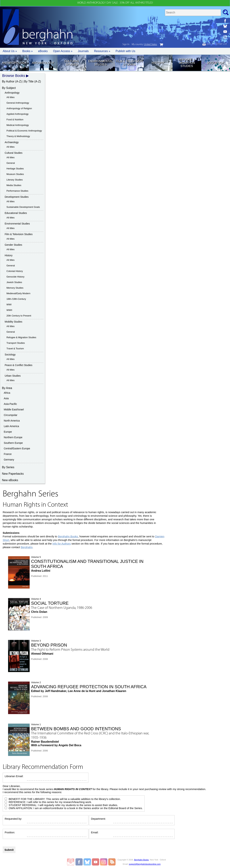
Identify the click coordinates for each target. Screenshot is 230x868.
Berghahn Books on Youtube (96, 862)
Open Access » (63, 51)
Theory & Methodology (18, 136)
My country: (144, 44)
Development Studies (17, 197)
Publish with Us (125, 51)
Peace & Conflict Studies (19, 365)
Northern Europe (13, 437)
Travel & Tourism (15, 349)
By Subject (9, 88)
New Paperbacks (13, 474)
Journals (83, 51)
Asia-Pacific (10, 404)
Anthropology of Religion (19, 108)
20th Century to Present (19, 316)
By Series (8, 467)
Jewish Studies (14, 282)
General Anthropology (18, 103)
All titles (11, 97)
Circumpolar (11, 415)
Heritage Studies (15, 169)
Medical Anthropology (18, 125)
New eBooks (10, 480)
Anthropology (14, 63)
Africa (7, 393)
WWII (9, 310)
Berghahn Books (68, 536)
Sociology (215, 63)
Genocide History (15, 277)
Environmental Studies (101, 63)
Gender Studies (13, 245)
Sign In (126, 44)
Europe (8, 432)
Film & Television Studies (129, 63)
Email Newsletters (71, 862)
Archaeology (43, 63)
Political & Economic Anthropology (24, 131)
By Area (7, 388)
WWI (9, 305)
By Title (29, 81)
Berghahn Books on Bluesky (88, 862)
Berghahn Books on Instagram (104, 862)
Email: (95, 832)
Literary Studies (15, 180)
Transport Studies (16, 343)
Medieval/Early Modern (18, 293)
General (11, 163)
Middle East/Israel (14, 409)
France (8, 454)
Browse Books (14, 76)
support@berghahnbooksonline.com (145, 864)
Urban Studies (13, 376)
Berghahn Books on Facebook (80, 862)
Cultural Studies (72, 63)
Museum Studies (15, 174)
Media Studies (14, 185)
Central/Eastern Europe (17, 448)
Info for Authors (62, 544)
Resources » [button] (102, 51)
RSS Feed (112, 862)
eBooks (43, 51)
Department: (98, 819)
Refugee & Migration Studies (187, 63)
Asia (6, 398)
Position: (10, 832)
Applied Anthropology (18, 114)
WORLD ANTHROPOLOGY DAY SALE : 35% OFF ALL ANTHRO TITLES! (115, 3)
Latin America (11, 426)
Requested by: (13, 819)
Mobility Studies (13, 322)
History (158, 63)
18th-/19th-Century (16, 299)
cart (161, 45)
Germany (9, 460)
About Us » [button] (10, 51)
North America (12, 421)
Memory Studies (15, 288)
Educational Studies (16, 213)
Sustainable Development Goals (23, 207)
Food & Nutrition (15, 120)
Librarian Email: (14, 776)
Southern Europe (13, 443)
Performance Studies (17, 191)
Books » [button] (27, 51)
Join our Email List (215, 44)
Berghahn (27, 547)
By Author (8, 81)
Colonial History (15, 271)
